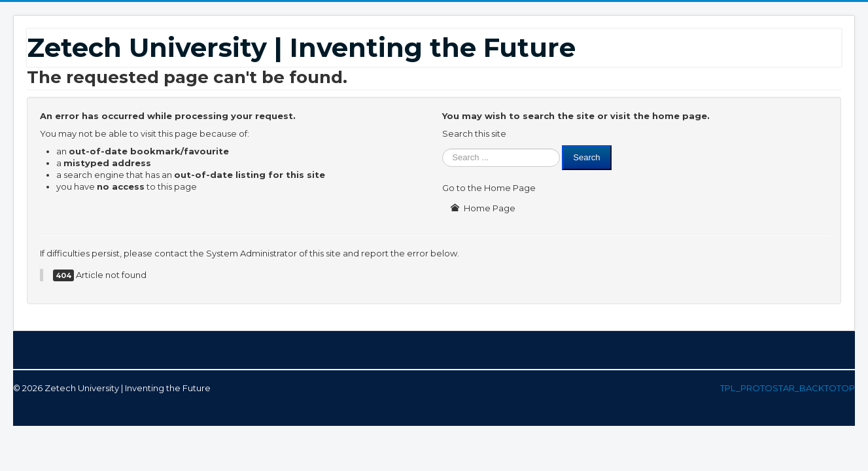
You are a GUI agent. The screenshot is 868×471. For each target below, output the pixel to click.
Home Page (482, 208)
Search (586, 157)
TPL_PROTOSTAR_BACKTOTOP (788, 388)
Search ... (443, 146)
